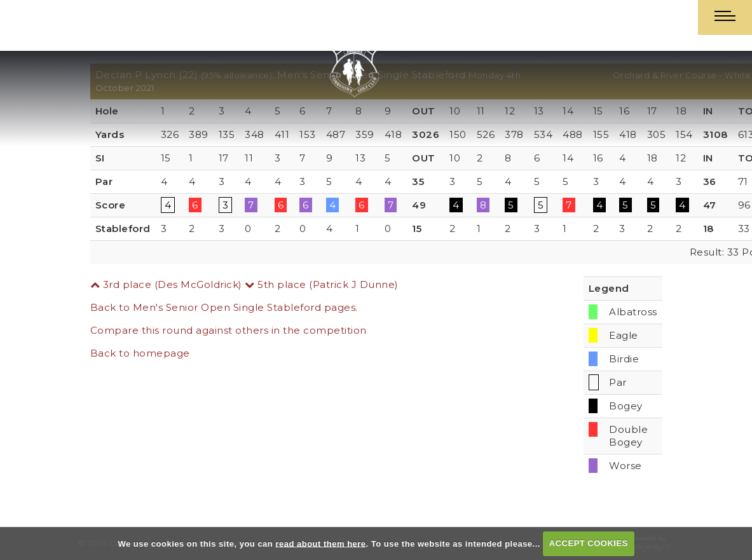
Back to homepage (140, 353)
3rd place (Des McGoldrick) (166, 284)
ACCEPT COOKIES (589, 543)
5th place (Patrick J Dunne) (322, 284)
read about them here (320, 543)
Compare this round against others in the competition (229, 330)
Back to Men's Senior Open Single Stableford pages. (224, 307)
